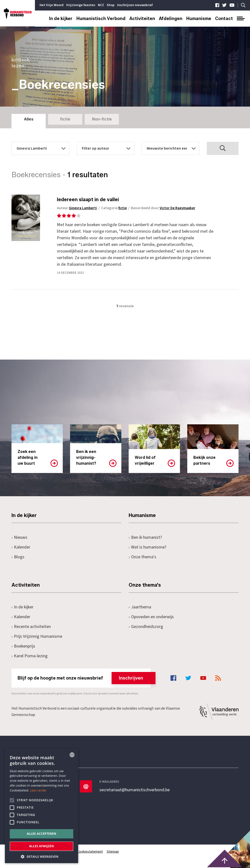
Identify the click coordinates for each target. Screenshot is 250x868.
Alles (29, 119)
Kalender (21, 547)
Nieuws (19, 537)
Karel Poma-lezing (30, 656)
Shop (111, 5)
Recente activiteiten (31, 627)
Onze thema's (142, 557)
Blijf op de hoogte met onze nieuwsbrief (84, 678)
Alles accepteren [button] (42, 834)
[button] (42, 856)
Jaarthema (140, 607)
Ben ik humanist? (145, 537)
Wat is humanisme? (147, 547)
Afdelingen (171, 19)
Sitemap (113, 852)
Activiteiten (142, 19)
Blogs (18, 557)
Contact (224, 19)
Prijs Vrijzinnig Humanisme (37, 636)
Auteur (78, 208)
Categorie (115, 208)
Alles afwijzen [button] (42, 846)
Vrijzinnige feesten (81, 5)
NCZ (101, 5)
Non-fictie (102, 119)
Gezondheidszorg (146, 627)
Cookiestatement (90, 852)
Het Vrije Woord (52, 5)
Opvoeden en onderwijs (151, 617)
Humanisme (199, 19)
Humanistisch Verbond (101, 19)
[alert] (42, 806)
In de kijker (61, 19)
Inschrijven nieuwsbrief (135, 5)
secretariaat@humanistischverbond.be (135, 790)
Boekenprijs (23, 646)
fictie (65, 119)
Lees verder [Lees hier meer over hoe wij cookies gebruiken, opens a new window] (38, 790)
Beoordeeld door (164, 208)
